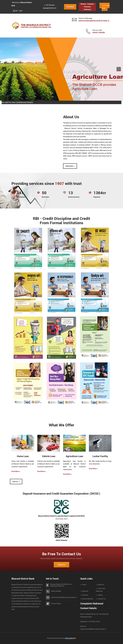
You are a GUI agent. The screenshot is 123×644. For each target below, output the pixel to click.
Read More (16, 471)
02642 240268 (99, 33)
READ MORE (69, 166)
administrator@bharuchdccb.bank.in (94, 21)
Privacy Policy (56, 604)
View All (15, 482)
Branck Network (88, 599)
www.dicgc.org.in (62, 519)
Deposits (85, 591)
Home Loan (23, 456)
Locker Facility (100, 456)
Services (85, 595)
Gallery (100, 595)
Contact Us (61, 565)
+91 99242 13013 (94, 622)
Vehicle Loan (49, 456)
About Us (101, 585)
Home (84, 585)
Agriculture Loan (74, 456)
